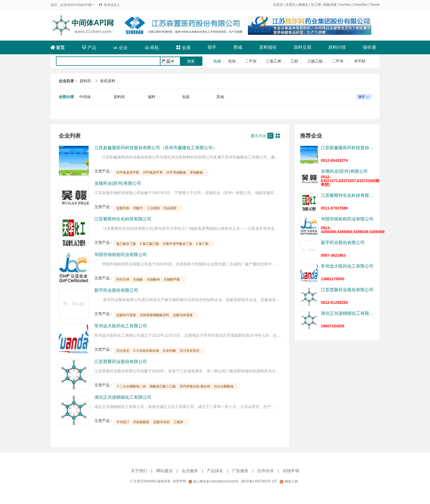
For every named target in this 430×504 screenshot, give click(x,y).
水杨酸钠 (153, 279)
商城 (238, 47)
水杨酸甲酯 (172, 279)
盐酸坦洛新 (162, 422)
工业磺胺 (153, 208)
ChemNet (360, 5)
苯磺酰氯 (196, 172)
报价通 (369, 47)
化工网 (316, 5)
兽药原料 (108, 81)
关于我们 (139, 471)
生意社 (291, 5)
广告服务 (240, 471)
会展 (183, 48)
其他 (220, 97)
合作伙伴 (265, 471)
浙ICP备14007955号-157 (259, 481)
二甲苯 (338, 61)
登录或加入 (112, 5)
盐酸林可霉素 (126, 315)
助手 (212, 47)
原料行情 (337, 47)
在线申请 (291, 471)
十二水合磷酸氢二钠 (131, 386)
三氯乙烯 (274, 61)
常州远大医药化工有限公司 (121, 326)
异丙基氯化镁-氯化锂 (195, 386)
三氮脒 (178, 422)
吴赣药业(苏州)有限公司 (118, 183)
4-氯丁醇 (203, 244)
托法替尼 (123, 351)
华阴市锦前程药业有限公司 (121, 255)
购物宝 (303, 5)
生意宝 (278, 5)
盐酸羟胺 (123, 208)
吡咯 (232, 61)
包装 (186, 97)
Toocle (375, 5)
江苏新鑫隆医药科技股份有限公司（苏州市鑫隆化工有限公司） (156, 148)
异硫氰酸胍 (141, 422)
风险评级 (330, 5)
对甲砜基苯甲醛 (128, 172)
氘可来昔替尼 (189, 351)
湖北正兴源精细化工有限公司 (123, 397)
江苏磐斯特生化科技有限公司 (123, 219)
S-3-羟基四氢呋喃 (146, 351)
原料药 (85, 81)
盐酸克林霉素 (183, 315)
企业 (120, 48)
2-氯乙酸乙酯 (149, 244)
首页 (58, 48)
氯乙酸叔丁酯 (126, 244)
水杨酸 (138, 279)
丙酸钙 (138, 208)
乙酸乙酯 (315, 61)
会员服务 (190, 471)
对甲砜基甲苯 (153, 172)
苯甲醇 (360, 61)
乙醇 (295, 61)
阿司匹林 (123, 279)
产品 (89, 48)
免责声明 (179, 481)
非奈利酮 (169, 351)
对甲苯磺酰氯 (176, 172)
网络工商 (288, 482)
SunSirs (345, 5)
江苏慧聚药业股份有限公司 (121, 362)
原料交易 (302, 47)
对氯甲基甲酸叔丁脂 (177, 244)
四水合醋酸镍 (224, 386)
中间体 (85, 97)
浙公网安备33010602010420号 (213, 482)
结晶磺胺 (170, 208)
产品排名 (215, 471)
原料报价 (268, 47)
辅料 (152, 97)
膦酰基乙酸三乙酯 (163, 386)
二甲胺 (251, 61)
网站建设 (165, 471)
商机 (152, 48)
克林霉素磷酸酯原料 (154, 315)
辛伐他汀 (123, 422)
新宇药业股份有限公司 (116, 290)
